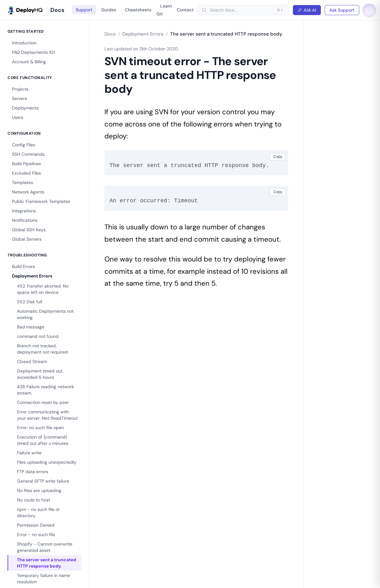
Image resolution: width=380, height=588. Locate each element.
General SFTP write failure (43, 481)
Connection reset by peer (43, 402)
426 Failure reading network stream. (45, 390)
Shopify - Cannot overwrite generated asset (45, 547)
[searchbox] (241, 10)
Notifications (25, 220)
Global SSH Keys (29, 230)
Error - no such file (36, 535)
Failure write (29, 453)
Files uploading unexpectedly (47, 462)
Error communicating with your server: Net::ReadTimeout (47, 415)
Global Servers (27, 239)
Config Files (24, 145)
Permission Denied (36, 525)
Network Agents (28, 192)
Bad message (31, 327)
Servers (20, 98)
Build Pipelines (26, 164)
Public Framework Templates (41, 201)
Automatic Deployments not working (45, 314)
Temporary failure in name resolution (44, 579)
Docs (110, 34)
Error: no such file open (40, 428)
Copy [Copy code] (278, 157)
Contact (185, 10)
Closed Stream (32, 361)
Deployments (25, 108)
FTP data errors (33, 472)
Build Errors (23, 266)
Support (84, 10)
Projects (20, 89)
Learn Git (164, 10)
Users (18, 117)
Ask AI (307, 10)
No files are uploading (39, 490)
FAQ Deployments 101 (33, 52)
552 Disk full (30, 302)
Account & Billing (29, 62)
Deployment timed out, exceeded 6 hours (40, 374)
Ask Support (342, 10)
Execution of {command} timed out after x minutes (43, 440)
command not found (38, 336)
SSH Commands (28, 154)
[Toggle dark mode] (369, 10)
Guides (109, 10)
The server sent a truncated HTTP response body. (47, 563)
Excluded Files (26, 173)
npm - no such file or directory (38, 512)
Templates (22, 182)
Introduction (24, 43)
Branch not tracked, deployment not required (42, 349)
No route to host (34, 500)
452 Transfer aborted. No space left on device (43, 289)
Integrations (24, 211)
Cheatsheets (138, 10)
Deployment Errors (32, 276)
